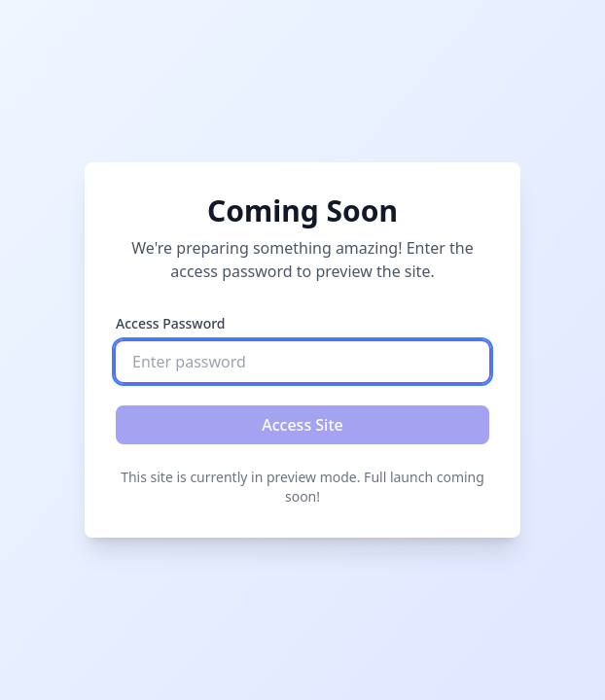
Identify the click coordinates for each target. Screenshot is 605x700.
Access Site (302, 425)
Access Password (171, 323)
